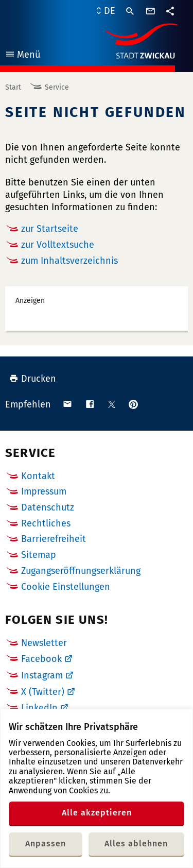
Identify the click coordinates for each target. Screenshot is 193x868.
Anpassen (46, 844)
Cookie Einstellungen (66, 587)
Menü (22, 56)
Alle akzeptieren (97, 813)
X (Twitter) (43, 692)
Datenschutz (48, 507)
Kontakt (38, 476)
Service (57, 87)
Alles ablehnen (136, 844)
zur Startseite (50, 229)
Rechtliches (46, 523)
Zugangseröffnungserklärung (81, 571)
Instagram (42, 675)
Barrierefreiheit (54, 539)
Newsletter (44, 643)
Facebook (41, 659)
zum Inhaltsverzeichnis (69, 261)
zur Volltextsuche (58, 245)
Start (13, 87)
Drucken (33, 379)
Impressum (44, 491)
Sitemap (39, 555)
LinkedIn (39, 708)
